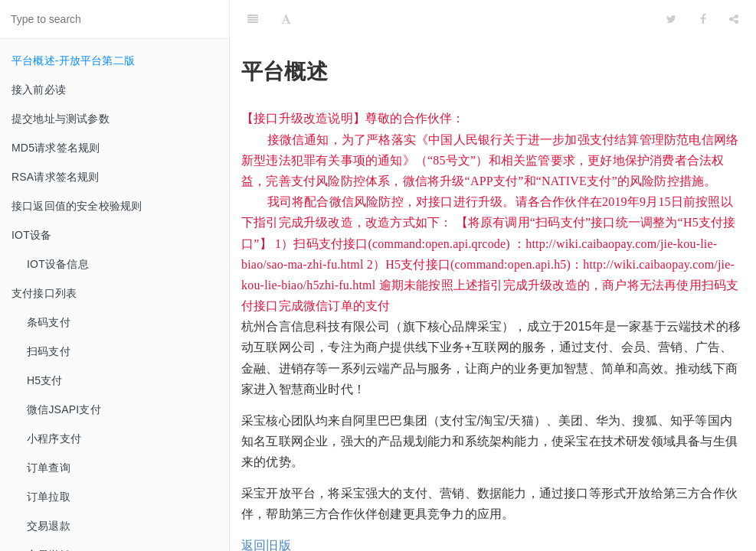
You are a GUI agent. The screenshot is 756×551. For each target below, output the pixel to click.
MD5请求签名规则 (56, 148)
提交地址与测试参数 (61, 119)
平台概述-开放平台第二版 (73, 60)
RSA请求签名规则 (56, 177)
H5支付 (45, 380)
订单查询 (49, 468)
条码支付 (49, 322)
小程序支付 (54, 439)
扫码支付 (49, 351)
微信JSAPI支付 (64, 409)
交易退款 (49, 526)
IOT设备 (31, 235)
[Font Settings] (286, 19)
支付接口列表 (44, 293)
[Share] (734, 19)
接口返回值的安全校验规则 (77, 206)
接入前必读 (39, 90)
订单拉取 (49, 497)
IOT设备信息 (58, 264)
